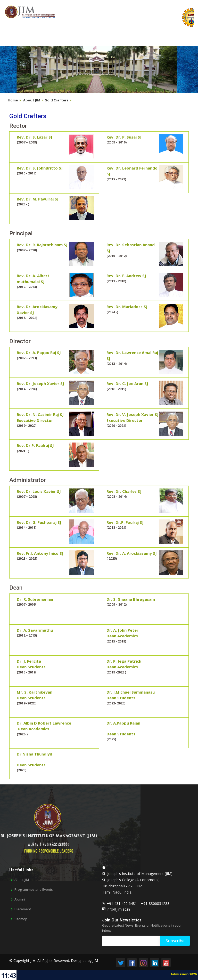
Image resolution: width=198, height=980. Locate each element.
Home (13, 100)
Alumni (20, 899)
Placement (23, 909)
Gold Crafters (56, 100)
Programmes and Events (34, 890)
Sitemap (21, 919)
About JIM (32, 100)
